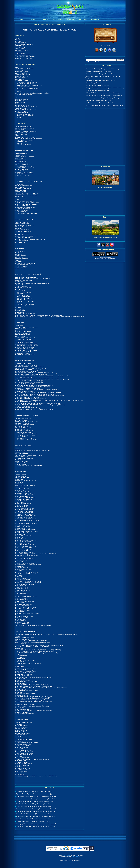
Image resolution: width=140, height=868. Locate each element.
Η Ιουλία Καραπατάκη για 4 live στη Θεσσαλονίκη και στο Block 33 (36, 811)
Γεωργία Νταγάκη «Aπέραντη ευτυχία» (98, 85)
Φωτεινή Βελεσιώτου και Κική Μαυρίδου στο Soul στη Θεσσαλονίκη (36, 799)
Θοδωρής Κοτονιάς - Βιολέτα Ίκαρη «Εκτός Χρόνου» (102, 103)
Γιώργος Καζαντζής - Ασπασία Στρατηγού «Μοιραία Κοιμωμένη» (105, 88)
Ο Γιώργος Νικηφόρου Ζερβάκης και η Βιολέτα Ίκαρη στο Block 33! (36, 809)
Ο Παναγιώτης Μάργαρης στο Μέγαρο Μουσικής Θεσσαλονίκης (35, 801)
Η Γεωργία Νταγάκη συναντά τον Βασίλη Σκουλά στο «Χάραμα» (105, 105)
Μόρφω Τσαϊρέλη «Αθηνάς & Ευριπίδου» (99, 71)
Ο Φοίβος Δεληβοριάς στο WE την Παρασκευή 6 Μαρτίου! (33, 804)
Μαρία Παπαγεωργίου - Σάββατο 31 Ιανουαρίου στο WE (33, 819)
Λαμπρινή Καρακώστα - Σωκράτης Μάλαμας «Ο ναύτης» (103, 98)
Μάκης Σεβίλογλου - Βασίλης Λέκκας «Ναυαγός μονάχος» (103, 93)
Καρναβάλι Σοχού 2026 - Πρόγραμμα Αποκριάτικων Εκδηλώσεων (36, 816)
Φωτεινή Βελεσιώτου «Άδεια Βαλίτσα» (98, 90)
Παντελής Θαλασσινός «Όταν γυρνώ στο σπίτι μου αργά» (103, 69)
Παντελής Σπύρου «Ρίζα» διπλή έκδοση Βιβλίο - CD (102, 80)
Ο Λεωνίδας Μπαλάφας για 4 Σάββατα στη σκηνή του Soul (33, 814)
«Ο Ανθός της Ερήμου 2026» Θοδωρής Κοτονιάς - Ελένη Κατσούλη (36, 796)
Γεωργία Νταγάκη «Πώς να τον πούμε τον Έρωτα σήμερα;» (104, 95)
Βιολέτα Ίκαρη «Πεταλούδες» (95, 83)
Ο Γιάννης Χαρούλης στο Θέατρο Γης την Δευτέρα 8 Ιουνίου (34, 791)
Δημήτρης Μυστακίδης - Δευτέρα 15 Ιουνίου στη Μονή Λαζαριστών (36, 794)
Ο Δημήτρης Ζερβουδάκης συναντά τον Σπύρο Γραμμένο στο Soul (36, 826)
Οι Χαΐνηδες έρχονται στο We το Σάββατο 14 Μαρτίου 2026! (34, 806)
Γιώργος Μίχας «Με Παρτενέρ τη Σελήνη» (99, 100)
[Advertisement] (105, 137)
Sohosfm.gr (67, 855)
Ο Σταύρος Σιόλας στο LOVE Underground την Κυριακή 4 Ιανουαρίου (37, 824)
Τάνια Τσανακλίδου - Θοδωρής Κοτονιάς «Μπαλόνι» (102, 74)
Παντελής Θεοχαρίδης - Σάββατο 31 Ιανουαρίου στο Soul (33, 821)
